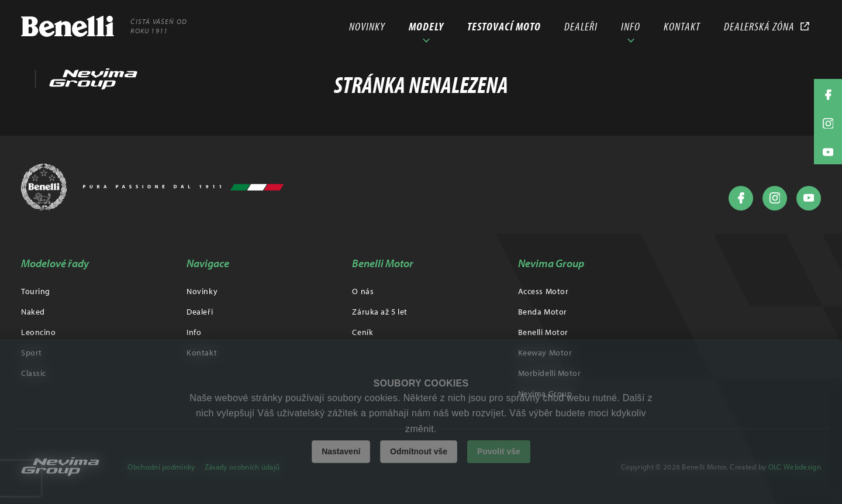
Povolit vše (499, 451)
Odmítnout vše (419, 451)
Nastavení (341, 451)
